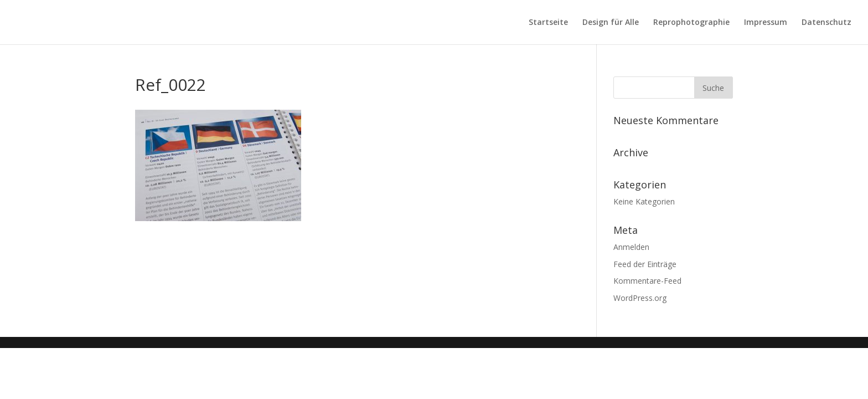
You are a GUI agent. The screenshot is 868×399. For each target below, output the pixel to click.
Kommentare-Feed (647, 281)
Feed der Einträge (645, 264)
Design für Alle (611, 23)
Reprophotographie (691, 23)
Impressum (766, 23)
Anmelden (631, 247)
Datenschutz (826, 23)
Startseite (548, 23)
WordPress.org (640, 298)
